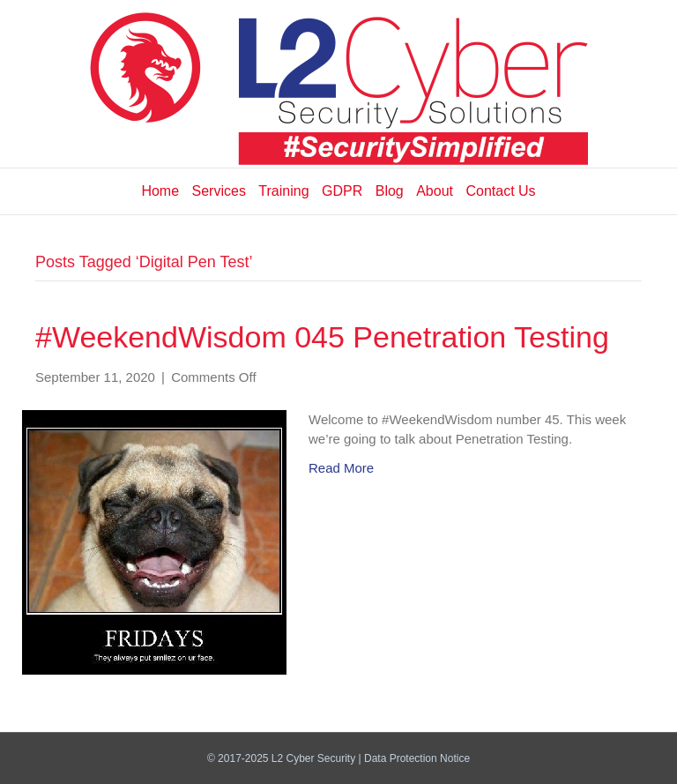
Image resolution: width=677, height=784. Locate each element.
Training (283, 191)
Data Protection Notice (417, 758)
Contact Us (500, 191)
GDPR (342, 191)
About (435, 191)
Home (160, 191)
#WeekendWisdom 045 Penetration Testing (322, 337)
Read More (341, 468)
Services (219, 191)
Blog (390, 191)
